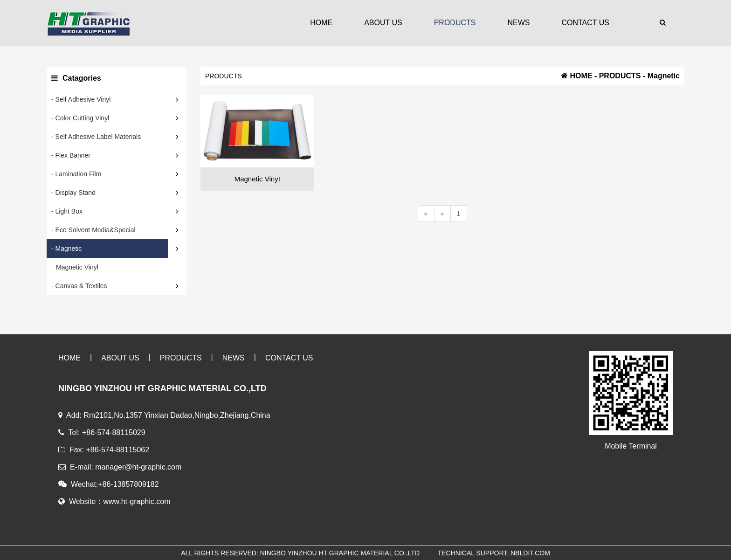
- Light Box (67, 211)
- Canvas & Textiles (79, 286)
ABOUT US (383, 23)
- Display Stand (73, 193)
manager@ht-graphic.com (138, 467)
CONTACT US (585, 23)
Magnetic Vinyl (77, 267)
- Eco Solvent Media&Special (93, 230)
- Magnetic (66, 249)
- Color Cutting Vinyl (80, 118)
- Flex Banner (71, 155)
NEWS (518, 23)
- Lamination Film (76, 174)
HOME (321, 23)
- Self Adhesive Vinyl (81, 99)
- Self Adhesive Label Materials (96, 137)
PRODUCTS (455, 23)
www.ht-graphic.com (137, 501)
